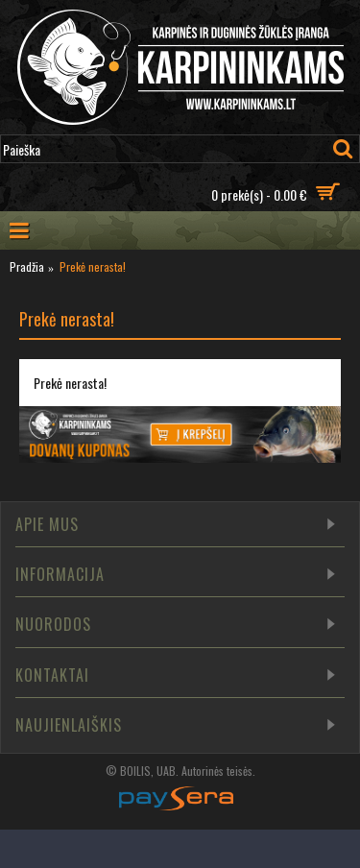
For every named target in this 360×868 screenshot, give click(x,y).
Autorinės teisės (217, 771)
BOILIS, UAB (148, 771)
